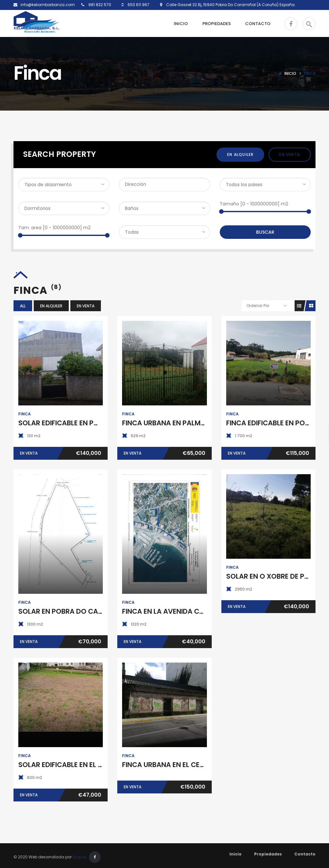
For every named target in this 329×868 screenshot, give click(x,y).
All (23, 306)
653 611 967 (138, 5)
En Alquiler (240, 154)
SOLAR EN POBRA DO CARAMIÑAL (73, 611)
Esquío (79, 857)
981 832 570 (99, 5)
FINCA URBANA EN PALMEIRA (168, 423)
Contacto (305, 854)
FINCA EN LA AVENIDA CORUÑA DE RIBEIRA (190, 611)
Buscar (265, 232)
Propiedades (268, 854)
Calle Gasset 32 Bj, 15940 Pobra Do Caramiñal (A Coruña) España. (229, 5)
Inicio (290, 73)
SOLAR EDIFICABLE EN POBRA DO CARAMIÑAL (92, 423)
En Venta (290, 154)
